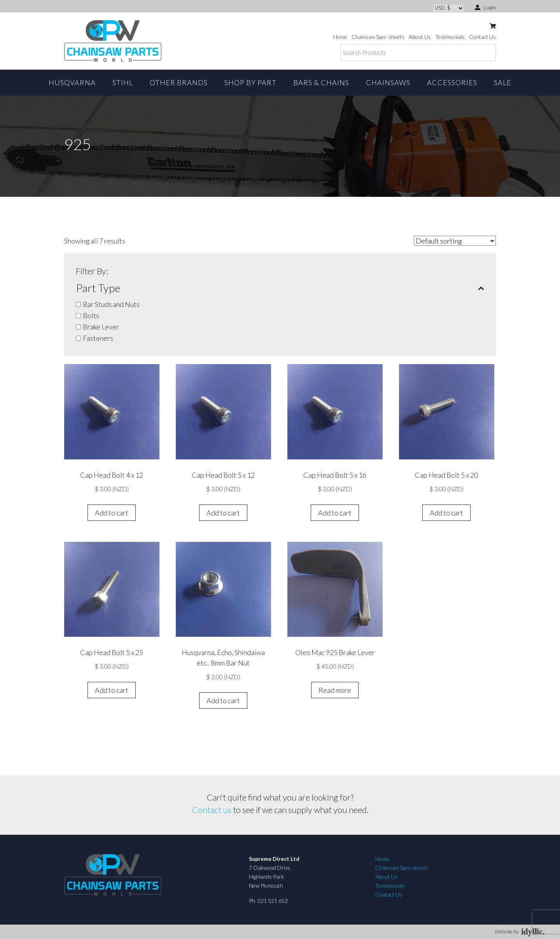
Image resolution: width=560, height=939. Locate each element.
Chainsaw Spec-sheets (378, 37)
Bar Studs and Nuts (111, 304)
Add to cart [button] (112, 513)
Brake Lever (101, 327)
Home (340, 37)
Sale (503, 82)
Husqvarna (72, 82)
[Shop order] (455, 241)
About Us (420, 37)
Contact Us (482, 37)
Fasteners (98, 338)
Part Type (280, 288)
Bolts (91, 315)
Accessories (452, 82)
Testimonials (450, 37)
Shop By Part (250, 82)
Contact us (212, 810)
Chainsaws (388, 82)
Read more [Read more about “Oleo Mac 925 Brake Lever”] (335, 690)
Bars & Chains (321, 82)
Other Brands (179, 82)
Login (485, 7)
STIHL (123, 82)
